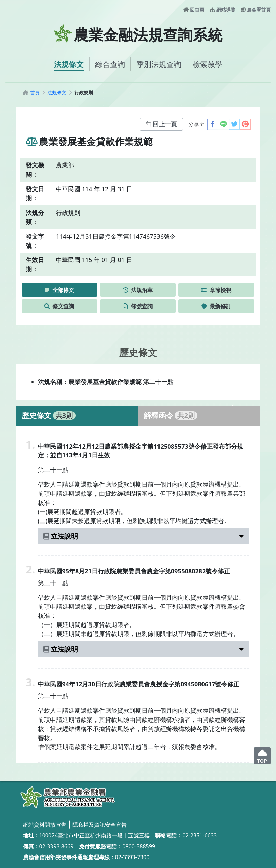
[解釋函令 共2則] (199, 416)
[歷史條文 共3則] (77, 416)
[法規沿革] (138, 290)
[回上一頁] (161, 124)
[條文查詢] (60, 306)
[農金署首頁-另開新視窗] (256, 10)
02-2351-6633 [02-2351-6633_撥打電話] (199, 835)
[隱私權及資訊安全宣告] (100, 825)
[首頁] (35, 92)
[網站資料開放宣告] (45, 825)
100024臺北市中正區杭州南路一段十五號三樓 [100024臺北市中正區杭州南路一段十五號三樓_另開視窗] (95, 835)
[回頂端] (262, 756)
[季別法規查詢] (159, 64)
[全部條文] (60, 290)
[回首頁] (194, 10)
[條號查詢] (138, 306)
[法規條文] (69, 64)
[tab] (77, 416)
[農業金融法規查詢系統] (68, 797)
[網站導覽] (222, 10)
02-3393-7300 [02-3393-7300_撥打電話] (132, 857)
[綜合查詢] (110, 64)
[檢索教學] (208, 64)
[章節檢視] (216, 290)
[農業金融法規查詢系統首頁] (138, 34)
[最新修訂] (216, 306)
